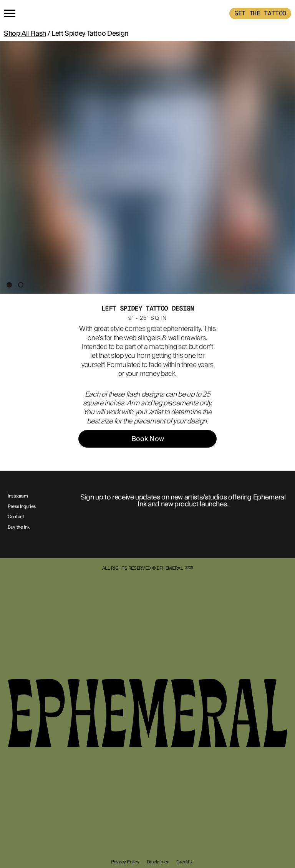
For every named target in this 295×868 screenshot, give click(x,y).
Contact (16, 517)
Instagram (18, 496)
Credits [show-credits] (184, 862)
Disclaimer (157, 862)
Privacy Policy (125, 862)
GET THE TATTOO (260, 13)
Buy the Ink (19, 527)
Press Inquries (22, 507)
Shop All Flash (25, 33)
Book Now (148, 439)
